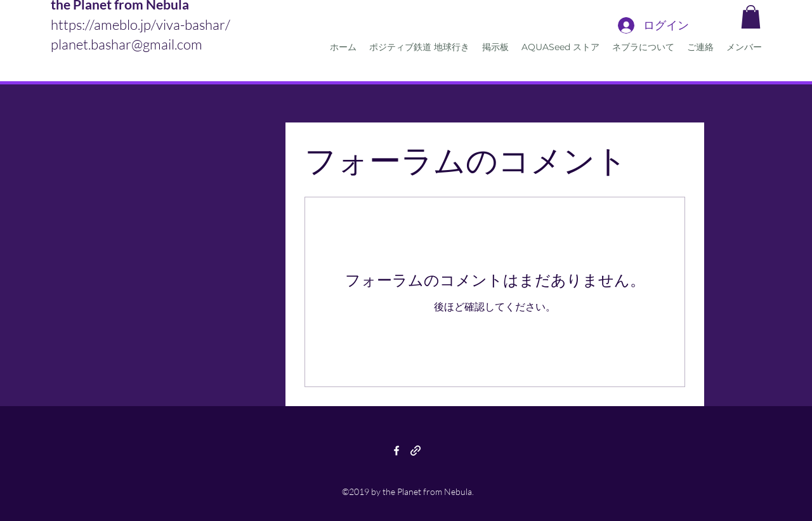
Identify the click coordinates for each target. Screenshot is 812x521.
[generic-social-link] (416, 451)
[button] (751, 17)
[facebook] (396, 451)
